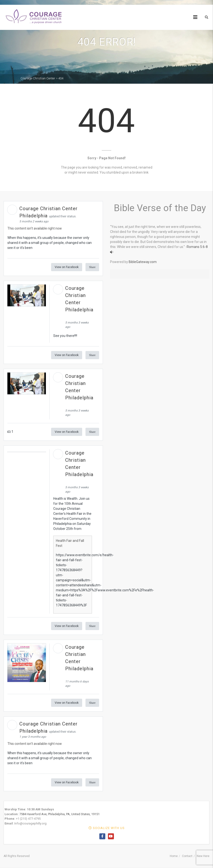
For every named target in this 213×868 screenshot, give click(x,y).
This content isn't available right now (35, 228)
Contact (187, 856)
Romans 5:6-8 (197, 247)
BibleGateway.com (143, 262)
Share (92, 267)
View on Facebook (67, 267)
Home (174, 856)
